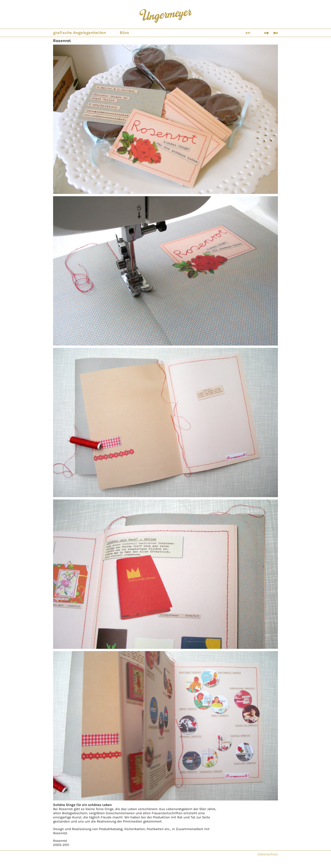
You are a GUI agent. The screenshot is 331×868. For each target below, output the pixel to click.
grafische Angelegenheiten (80, 33)
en (248, 33)
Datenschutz (268, 854)
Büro (124, 33)
